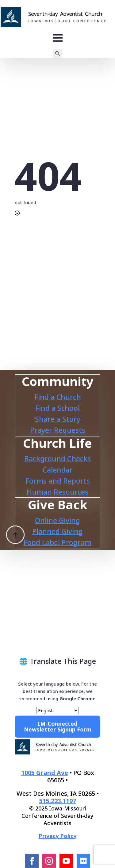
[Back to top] (15, 522)
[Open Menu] (58, 38)
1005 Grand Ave (45, 773)
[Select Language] (57, 710)
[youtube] (66, 861)
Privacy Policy (57, 836)
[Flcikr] (83, 861)
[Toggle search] (57, 53)
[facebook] (32, 861)
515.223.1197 (58, 801)
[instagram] (49, 861)
